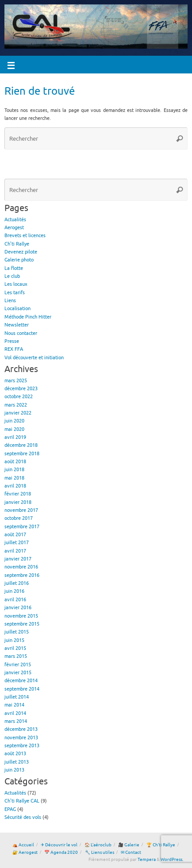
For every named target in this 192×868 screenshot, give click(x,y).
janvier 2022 (18, 413)
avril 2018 (15, 486)
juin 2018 (14, 470)
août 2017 (15, 535)
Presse (12, 341)
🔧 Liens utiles (100, 853)
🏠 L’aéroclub (98, 845)
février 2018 (18, 494)
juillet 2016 (17, 583)
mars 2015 (16, 656)
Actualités (15, 220)
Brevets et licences (25, 236)
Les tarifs (15, 293)
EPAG (10, 809)
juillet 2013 (17, 762)
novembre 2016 (21, 567)
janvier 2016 (18, 608)
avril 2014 (15, 713)
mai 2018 (14, 478)
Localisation (17, 309)
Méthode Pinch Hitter (28, 317)
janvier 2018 (18, 502)
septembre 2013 (22, 746)
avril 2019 (15, 437)
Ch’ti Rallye (17, 244)
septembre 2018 (22, 454)
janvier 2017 (18, 559)
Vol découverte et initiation (34, 358)
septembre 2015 (22, 624)
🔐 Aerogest (25, 853)
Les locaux (16, 284)
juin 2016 (14, 591)
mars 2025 (16, 381)
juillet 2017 (17, 543)
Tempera (147, 860)
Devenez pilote (21, 252)
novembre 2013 (21, 738)
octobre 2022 (19, 397)
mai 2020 (14, 429)
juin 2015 (14, 640)
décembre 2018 (21, 445)
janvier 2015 (18, 673)
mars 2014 (16, 721)
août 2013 (15, 754)
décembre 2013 (21, 729)
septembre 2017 (22, 527)
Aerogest (14, 228)
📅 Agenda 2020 (61, 853)
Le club (12, 276)
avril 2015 (15, 648)
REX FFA (14, 349)
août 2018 (15, 462)
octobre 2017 (19, 518)
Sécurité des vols (23, 817)
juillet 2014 (17, 697)
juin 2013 (14, 770)
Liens (10, 301)
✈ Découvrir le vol (59, 845)
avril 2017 (15, 551)
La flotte (14, 268)
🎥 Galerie (129, 845)
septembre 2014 (22, 689)
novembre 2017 (21, 510)
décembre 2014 (21, 681)
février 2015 (18, 665)
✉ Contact (131, 853)
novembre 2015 (21, 616)
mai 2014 (14, 705)
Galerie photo (19, 260)
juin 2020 (14, 421)
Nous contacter (21, 333)
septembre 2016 (22, 575)
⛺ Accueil (23, 845)
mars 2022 (16, 405)
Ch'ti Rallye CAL (22, 801)
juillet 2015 (17, 632)
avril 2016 (15, 600)
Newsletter (17, 325)
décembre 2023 (21, 389)
